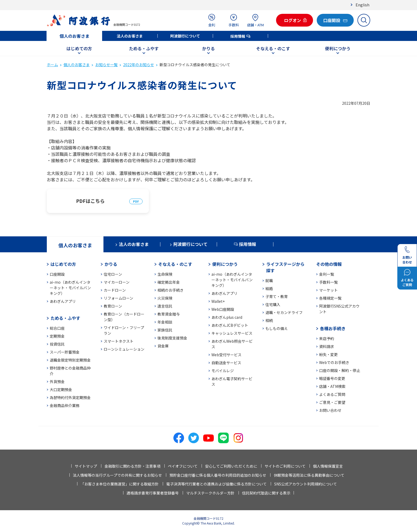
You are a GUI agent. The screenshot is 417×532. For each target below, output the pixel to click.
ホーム (52, 65)
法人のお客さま (130, 36)
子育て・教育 (277, 296)
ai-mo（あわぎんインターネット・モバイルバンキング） (70, 288)
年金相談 (165, 322)
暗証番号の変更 (332, 378)
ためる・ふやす (144, 48)
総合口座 (57, 328)
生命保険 (165, 274)
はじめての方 (79, 48)
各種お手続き (333, 328)
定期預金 (57, 336)
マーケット (328, 290)
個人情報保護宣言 (328, 466)
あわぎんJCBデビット (230, 325)
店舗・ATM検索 (332, 386)
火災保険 (165, 298)
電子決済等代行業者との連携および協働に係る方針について (216, 484)
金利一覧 (327, 274)
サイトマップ (86, 466)
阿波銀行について (185, 36)
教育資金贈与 (169, 314)
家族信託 (165, 330)
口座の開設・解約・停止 (340, 370)
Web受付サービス (226, 355)
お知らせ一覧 (106, 65)
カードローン (115, 290)
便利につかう (338, 48)
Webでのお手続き (334, 362)
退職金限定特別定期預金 (70, 360)
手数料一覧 (328, 282)
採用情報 (238, 36)
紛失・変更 (328, 354)
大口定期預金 (61, 389)
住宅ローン (113, 274)
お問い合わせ (330, 410)
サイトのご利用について (285, 466)
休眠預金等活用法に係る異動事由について (309, 475)
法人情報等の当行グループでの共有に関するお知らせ (117, 475)
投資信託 (57, 344)
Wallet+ (218, 301)
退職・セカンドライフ (284, 312)
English (362, 5)
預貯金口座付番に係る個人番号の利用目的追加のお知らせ (218, 475)
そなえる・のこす (273, 48)
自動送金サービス (226, 363)
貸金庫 (163, 346)
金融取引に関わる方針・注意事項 (132, 466)
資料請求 (327, 346)
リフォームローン (118, 298)
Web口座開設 (223, 309)
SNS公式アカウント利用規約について (306, 484)
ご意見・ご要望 (332, 402)
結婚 (269, 288)
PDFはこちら (90, 201)
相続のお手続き (170, 290)
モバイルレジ (223, 371)
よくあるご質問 (332, 394)
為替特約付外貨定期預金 (70, 397)
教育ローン (113, 306)
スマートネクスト (119, 341)
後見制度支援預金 (172, 338)
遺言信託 (165, 306)
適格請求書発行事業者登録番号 (153, 493)
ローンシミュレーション (124, 349)
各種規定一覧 (330, 298)
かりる (208, 48)
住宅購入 (273, 304)
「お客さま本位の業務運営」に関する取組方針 (120, 484)
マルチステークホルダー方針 (210, 493)
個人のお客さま (74, 36)
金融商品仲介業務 (65, 405)
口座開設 (57, 274)
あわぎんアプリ (63, 301)
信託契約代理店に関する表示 (266, 493)
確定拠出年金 (169, 282)
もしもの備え (277, 328)
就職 (269, 280)
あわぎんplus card (227, 317)
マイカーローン (117, 282)
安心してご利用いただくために (231, 466)
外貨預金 (57, 382)
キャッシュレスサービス (232, 333)
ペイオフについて (183, 466)
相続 (269, 320)
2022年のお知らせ (139, 65)
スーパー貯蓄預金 (65, 352)
